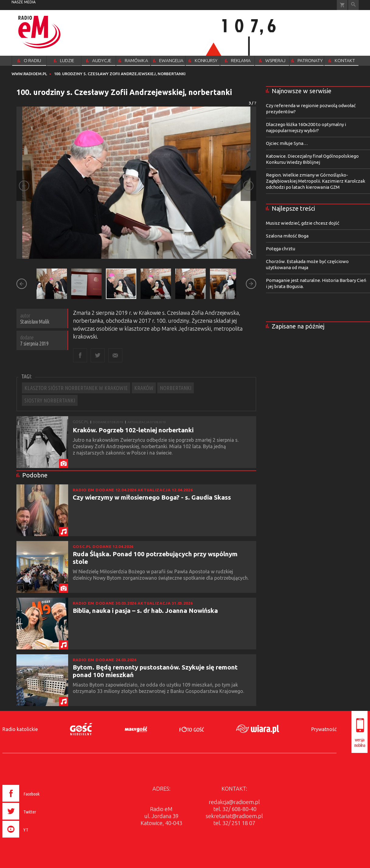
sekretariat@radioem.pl (234, 816)
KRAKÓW (144, 388)
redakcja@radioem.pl (234, 802)
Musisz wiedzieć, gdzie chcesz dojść (303, 223)
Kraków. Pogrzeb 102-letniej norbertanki (133, 430)
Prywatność (324, 729)
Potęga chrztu (281, 249)
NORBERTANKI (176, 388)
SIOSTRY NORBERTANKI (50, 400)
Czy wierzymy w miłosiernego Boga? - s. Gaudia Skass (152, 497)
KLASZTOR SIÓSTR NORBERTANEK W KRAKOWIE (76, 388)
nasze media (24, 2)
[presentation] (34, 838)
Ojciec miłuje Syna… (287, 143)
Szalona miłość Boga (287, 236)
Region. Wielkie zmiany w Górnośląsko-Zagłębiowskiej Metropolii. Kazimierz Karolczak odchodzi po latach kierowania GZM (316, 181)
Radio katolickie (20, 729)
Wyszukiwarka (353, 5)
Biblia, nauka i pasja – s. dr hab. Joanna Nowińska (145, 610)
